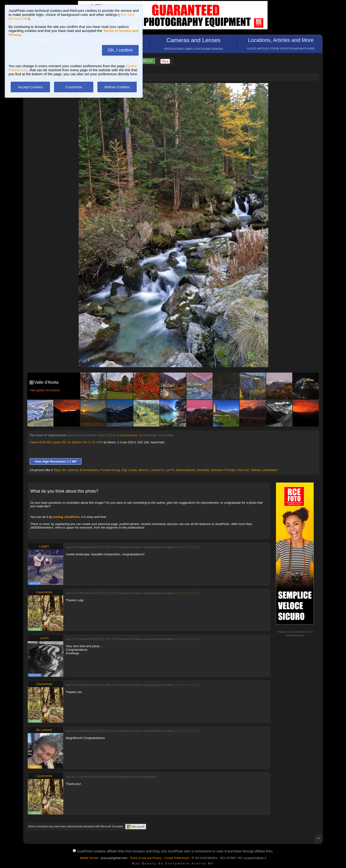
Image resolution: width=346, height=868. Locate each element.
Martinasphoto (186, 470)
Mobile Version (89, 858)
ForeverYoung (110, 470)
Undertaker (270, 470)
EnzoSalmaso (89, 470)
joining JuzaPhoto (66, 517)
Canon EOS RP (40, 442)
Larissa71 (157, 470)
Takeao (256, 470)
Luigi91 (44, 546)
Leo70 (170, 470)
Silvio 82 (243, 470)
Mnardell (203, 470)
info (301, 635)
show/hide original (186, 547)
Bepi (57, 470)
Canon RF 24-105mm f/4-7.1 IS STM (77, 442)
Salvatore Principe (223, 470)
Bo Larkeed (70, 470)
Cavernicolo (129, 435)
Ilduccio (144, 470)
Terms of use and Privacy (146, 858)
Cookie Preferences (177, 858)
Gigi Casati (129, 470)
